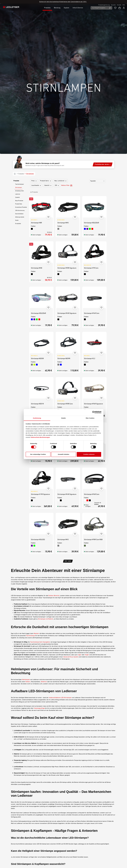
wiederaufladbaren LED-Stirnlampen (60, 550)
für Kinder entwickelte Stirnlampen (33, 779)
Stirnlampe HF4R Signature (67, 346)
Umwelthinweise (70, 838)
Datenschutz (69, 833)
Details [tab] (64, 418)
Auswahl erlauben (63, 454)
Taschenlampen (20, 36)
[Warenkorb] (120, 8)
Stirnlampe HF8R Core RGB (93, 392)
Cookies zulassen (89, 454)
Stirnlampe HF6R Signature (67, 165)
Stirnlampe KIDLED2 (38, 301)
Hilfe (124, 5)
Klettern (28, 534)
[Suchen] (110, 8)
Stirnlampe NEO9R (64, 211)
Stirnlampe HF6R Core (92, 346)
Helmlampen (26, 532)
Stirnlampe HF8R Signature (67, 120)
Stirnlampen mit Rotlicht (45, 471)
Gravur (42, 840)
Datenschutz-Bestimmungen (40, 437)
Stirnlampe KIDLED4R (91, 75)
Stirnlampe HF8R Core (65, 256)
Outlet (17, 72)
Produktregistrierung (104, 5)
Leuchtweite (36, 37)
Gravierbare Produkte (21, 59)
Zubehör (18, 49)
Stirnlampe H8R (36, 75)
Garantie (113, 5)
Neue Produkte (19, 53)
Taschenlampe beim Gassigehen (40, 494)
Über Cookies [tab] (90, 418)
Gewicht (48, 37)
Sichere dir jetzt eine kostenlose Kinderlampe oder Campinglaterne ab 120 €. (63, 2)
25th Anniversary (20, 62)
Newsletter (43, 842)
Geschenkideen (19, 66)
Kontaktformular (23, 840)
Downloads (43, 838)
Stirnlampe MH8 (37, 120)
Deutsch (109, 862)
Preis (34, 33)
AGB (67, 828)
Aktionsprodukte (20, 69)
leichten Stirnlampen (24, 766)
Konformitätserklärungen (48, 847)
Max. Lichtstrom (60, 33)
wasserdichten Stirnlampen (30, 724)
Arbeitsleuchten (20, 43)
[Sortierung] (97, 33)
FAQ (41, 844)
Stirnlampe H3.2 (90, 211)
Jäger (80, 507)
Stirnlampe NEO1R (37, 256)
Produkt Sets (19, 56)
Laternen (18, 46)
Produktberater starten (103, 16)
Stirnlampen (19, 39)
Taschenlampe (30, 488)
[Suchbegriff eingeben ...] (99, 8)
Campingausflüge (39, 560)
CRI (57, 37)
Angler (87, 507)
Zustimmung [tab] (37, 418)
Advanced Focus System (71, 509)
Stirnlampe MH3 (63, 392)
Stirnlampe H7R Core (91, 120)
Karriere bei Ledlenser (47, 831)
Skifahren (44, 534)
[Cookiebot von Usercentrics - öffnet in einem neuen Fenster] (94, 412)
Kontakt (119, 5)
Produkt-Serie (46, 33)
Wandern (37, 485)
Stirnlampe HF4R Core (92, 165)
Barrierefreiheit (70, 835)
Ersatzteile (18, 76)
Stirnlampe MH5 (63, 75)
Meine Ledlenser (45, 828)
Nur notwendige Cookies (38, 454)
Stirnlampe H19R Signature (40, 346)
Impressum (69, 831)
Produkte (16, 33)
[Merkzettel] (115, 8)
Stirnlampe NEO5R (37, 211)
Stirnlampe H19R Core (65, 301)
